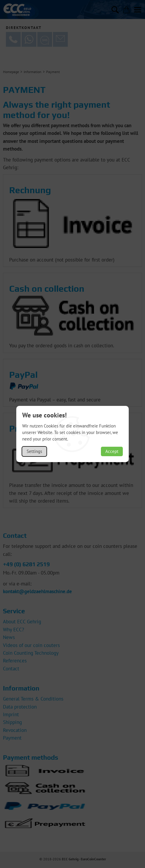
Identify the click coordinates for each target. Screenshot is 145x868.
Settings (34, 451)
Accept (112, 451)
